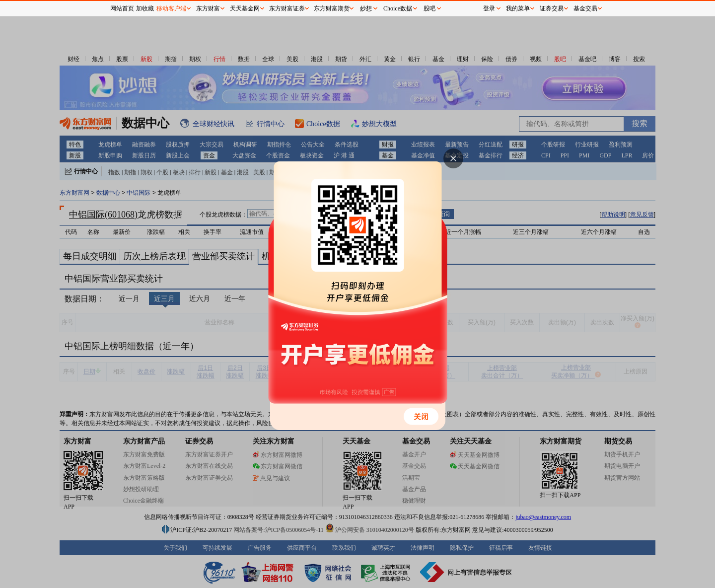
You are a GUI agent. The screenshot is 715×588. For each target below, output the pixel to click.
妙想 (366, 8)
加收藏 (145, 8)
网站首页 (122, 8)
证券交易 (552, 8)
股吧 (429, 8)
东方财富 (208, 8)
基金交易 (585, 8)
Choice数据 (398, 8)
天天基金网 (245, 8)
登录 (489, 8)
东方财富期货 (332, 8)
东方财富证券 (287, 8)
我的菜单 (518, 8)
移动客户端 (171, 8)
